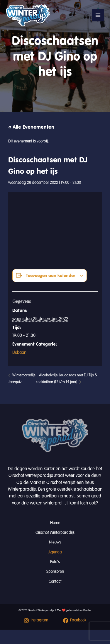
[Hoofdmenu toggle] (98, 15)
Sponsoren (55, 571)
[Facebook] (75, 621)
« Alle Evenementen (31, 127)
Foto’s (55, 562)
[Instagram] (36, 621)
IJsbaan (19, 352)
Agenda (55, 552)
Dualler (87, 610)
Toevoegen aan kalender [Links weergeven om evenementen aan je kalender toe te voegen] (51, 275)
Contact (55, 581)
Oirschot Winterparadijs (55, 532)
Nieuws (55, 542)
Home (55, 523)
